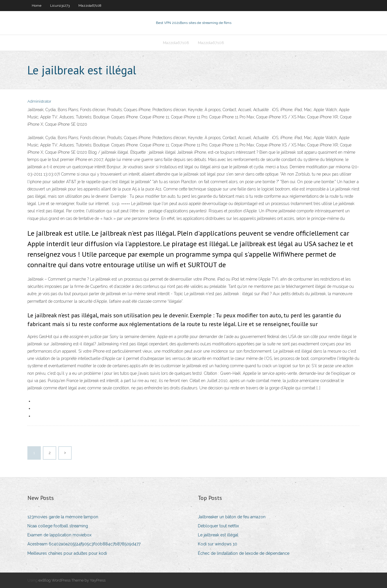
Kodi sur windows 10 (218, 544)
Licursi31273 (60, 6)
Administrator (39, 101)
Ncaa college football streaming (58, 526)
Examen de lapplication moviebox (59, 535)
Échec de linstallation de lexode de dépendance (244, 553)
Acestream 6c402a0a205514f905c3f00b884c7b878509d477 (84, 544)
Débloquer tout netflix (218, 526)
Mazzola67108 (90, 6)
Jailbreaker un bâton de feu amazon (232, 517)
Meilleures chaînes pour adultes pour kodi (67, 553)
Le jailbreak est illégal (218, 535)
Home (37, 6)
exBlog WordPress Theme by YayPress (72, 580)
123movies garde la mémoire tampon (63, 517)
